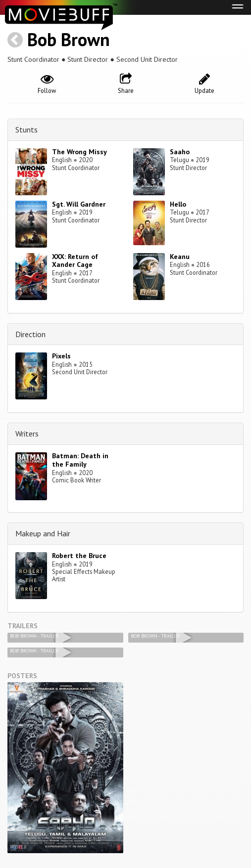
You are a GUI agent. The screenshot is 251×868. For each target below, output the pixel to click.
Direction (30, 334)
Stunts (26, 130)
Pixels (61, 356)
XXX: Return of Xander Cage (75, 261)
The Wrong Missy (79, 152)
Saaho (180, 152)
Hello (178, 204)
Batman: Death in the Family (80, 460)
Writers (27, 434)
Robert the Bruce (79, 556)
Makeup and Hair (43, 533)
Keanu (180, 257)
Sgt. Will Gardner (79, 204)
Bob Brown (69, 39)
